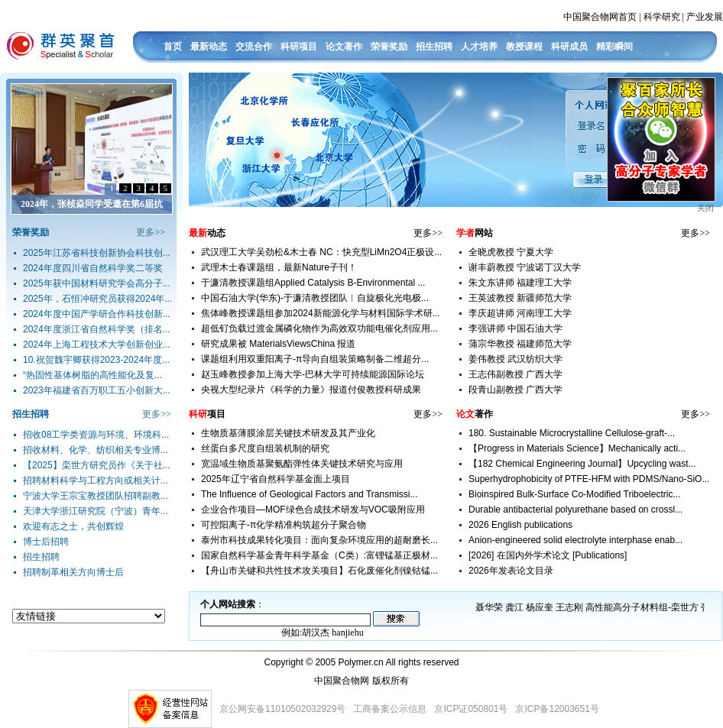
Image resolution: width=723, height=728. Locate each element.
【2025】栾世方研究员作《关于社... (97, 465)
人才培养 (479, 47)
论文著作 (344, 47)
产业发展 (705, 17)
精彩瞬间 (614, 47)
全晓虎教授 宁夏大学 (511, 252)
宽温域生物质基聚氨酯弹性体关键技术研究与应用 (302, 464)
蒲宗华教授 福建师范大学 (520, 344)
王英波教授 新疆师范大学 (520, 298)
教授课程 (524, 47)
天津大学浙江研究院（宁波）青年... (96, 511)
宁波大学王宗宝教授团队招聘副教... (96, 496)
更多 (145, 232)
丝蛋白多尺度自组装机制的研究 (265, 448)
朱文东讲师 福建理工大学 (520, 283)
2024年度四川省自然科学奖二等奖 (93, 268)
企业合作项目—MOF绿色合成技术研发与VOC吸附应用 (313, 510)
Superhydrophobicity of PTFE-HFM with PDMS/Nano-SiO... (589, 479)
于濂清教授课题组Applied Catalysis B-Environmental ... (313, 283)
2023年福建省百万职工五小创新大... (97, 390)
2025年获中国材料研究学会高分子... (97, 283)
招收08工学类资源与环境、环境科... (96, 435)
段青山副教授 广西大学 (516, 390)
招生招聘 (434, 47)
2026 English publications (520, 525)
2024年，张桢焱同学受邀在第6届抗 (92, 204)
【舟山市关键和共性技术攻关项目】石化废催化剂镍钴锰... (319, 571)
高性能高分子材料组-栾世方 (642, 607)
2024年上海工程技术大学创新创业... (97, 345)
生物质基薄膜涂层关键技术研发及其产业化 (288, 433)
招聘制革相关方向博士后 (73, 572)
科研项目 (299, 47)
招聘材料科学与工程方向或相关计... (96, 480)
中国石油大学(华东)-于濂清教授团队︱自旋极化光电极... (315, 298)
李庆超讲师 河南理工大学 (520, 313)
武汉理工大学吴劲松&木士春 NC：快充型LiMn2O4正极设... (321, 252)
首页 (173, 47)
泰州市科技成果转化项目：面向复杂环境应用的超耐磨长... (319, 540)
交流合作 (254, 47)
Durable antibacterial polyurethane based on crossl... (575, 510)
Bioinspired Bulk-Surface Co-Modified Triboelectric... (574, 494)
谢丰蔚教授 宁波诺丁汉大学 (525, 267)
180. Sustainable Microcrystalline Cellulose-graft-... (572, 433)
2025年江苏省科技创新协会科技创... (97, 253)
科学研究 (662, 17)
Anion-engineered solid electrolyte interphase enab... (575, 540)
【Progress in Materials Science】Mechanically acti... (577, 448)
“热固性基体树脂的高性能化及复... (92, 375)
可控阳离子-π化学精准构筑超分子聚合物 (284, 525)
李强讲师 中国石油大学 (516, 328)
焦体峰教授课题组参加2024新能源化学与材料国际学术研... (321, 313)
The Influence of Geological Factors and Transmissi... (309, 494)
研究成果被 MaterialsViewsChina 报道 (279, 344)
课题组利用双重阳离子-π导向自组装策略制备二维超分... (315, 359)
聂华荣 (489, 607)
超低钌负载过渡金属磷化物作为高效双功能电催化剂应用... (319, 328)
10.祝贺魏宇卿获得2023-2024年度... (96, 360)
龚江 (514, 607)
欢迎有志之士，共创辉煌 (73, 526)
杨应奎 (540, 607)
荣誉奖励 (389, 47)
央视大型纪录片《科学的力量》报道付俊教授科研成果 (311, 390)
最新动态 (209, 47)
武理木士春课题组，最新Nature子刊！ (279, 267)
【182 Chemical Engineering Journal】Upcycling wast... (582, 464)
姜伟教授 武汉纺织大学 (516, 359)
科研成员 (569, 47)
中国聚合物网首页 (600, 17)
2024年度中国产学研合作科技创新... (97, 314)
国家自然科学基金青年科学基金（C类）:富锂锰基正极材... (319, 555)
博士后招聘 (46, 542)
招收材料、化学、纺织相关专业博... (96, 450)
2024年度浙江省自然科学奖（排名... (97, 329)
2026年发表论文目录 (511, 571)
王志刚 (569, 607)
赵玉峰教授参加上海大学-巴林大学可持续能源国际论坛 (313, 374)
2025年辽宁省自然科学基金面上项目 (276, 479)
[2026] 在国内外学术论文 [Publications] (548, 555)
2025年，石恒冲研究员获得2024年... (97, 299)
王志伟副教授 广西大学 (516, 374)
